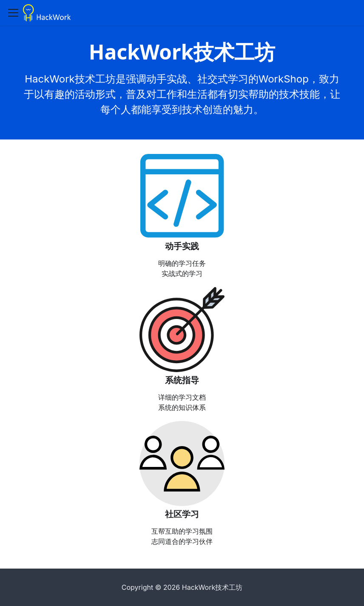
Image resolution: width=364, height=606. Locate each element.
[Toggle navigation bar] (13, 13)
